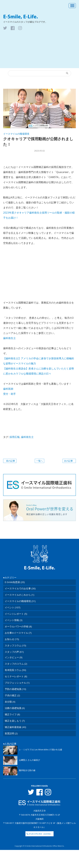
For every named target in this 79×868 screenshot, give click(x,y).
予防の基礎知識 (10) (15, 689)
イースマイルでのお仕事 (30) (20, 588)
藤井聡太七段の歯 (27, 770)
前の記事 (11, 461)
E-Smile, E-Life (39, 17)
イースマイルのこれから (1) (19, 595)
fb (13, 28)
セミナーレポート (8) (16, 676)
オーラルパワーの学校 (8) (18, 626)
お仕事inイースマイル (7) (18, 633)
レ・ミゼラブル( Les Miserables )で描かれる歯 (41, 749)
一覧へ (39, 461)
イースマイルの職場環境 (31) (20, 601)
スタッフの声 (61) (14, 652)
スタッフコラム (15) (15, 645)
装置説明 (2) (11, 733)
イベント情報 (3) (14, 620)
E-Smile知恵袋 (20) (15, 582)
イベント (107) (12, 607)
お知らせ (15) (12, 639)
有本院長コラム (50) (15, 670)
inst (20, 28)
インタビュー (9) (14, 657)
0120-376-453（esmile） (39, 834)
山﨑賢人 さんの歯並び (29, 760)
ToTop (39, 530)
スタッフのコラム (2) (16, 664)
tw (5, 28)
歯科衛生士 (27, 437)
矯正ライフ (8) (12, 714)
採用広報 (15, 437)
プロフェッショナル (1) (17, 683)
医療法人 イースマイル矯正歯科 (19, 5)
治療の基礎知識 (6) (15, 708)
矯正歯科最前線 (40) (15, 727)
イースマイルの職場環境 (16, 134)
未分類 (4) (10, 702)
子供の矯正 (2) (12, 695)
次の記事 (68, 461)
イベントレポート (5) (16, 614)
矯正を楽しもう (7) (15, 721)
